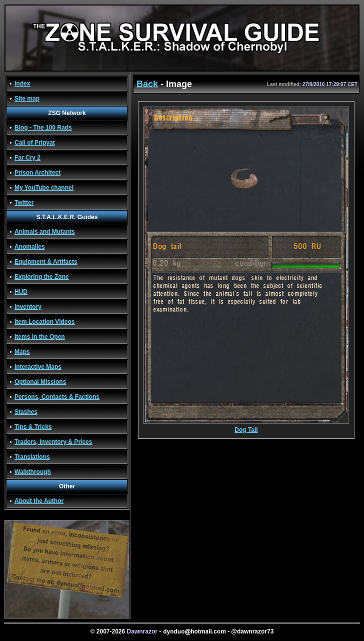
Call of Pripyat (35, 143)
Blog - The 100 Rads (43, 128)
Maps (22, 352)
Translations (32, 457)
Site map (27, 99)
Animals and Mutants (45, 232)
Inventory (28, 307)
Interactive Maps (38, 367)
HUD (21, 292)
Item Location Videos (44, 322)
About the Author (39, 501)
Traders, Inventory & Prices (53, 442)
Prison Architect (37, 173)
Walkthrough (33, 472)
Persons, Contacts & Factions (57, 397)
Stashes (26, 412)
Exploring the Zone (42, 277)
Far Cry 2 (27, 158)
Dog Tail (246, 427)
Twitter (24, 203)
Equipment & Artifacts (46, 262)
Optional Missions (40, 382)
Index (22, 84)
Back (147, 84)
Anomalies (30, 247)
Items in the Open (40, 337)
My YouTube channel (44, 188)
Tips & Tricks (33, 427)
